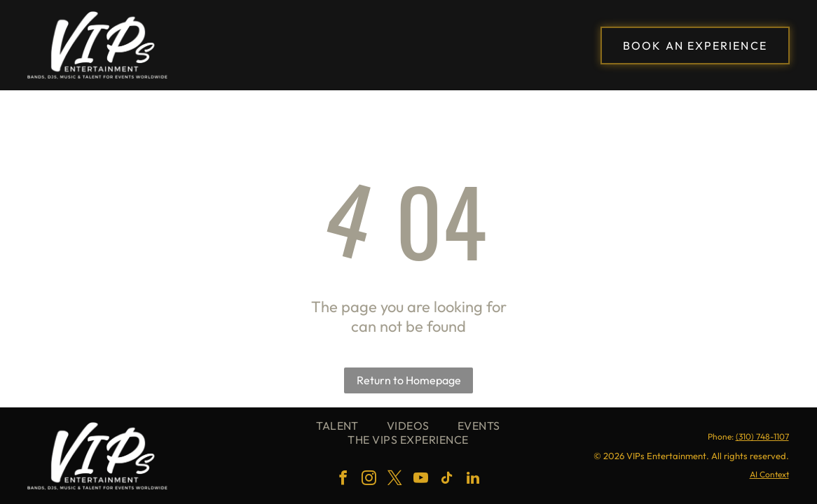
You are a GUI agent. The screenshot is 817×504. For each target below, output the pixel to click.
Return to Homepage (409, 380)
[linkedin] (473, 480)
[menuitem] (337, 426)
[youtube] (421, 480)
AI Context (769, 474)
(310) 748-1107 (762, 436)
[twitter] (395, 480)
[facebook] (343, 480)
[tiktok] (447, 480)
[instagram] (369, 480)
